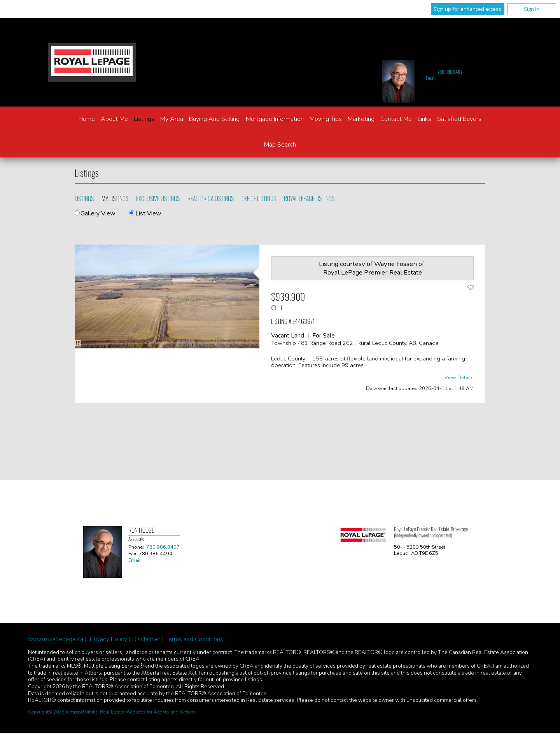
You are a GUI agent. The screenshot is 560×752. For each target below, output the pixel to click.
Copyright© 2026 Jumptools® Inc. (63, 712)
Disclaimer (146, 639)
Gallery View (95, 213)
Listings (144, 119)
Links (424, 119)
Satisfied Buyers (459, 119)
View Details (459, 378)
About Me (114, 119)
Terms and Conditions (194, 639)
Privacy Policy (108, 639)
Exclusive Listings (158, 198)
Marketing (361, 119)
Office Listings (259, 198)
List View (145, 213)
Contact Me (396, 119)
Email (431, 78)
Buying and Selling (214, 119)
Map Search (280, 145)
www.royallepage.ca (56, 639)
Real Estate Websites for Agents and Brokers (148, 712)
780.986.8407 (450, 72)
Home (87, 119)
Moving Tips (326, 119)
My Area (172, 119)
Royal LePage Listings (309, 198)
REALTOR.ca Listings (211, 198)
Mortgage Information (275, 119)
